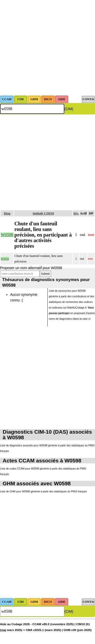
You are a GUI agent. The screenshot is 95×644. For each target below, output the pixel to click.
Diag (7, 213)
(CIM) (69, 109)
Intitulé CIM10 (43, 213)
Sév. (76, 213)
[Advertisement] (48, 48)
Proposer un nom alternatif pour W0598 (31, 268)
